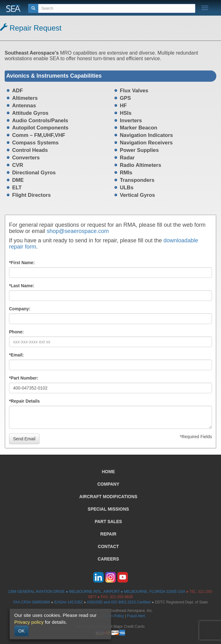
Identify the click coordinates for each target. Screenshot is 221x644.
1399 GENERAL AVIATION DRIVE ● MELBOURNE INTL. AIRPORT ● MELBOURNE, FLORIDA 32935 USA (97, 592)
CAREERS (108, 559)
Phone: (16, 332)
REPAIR (108, 534)
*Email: (16, 355)
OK (21, 631)
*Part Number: (24, 378)
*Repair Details (24, 401)
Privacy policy (29, 622)
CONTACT (108, 546)
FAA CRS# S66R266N (31, 602)
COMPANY (108, 484)
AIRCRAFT (108, 496)
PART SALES (108, 521)
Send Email (24, 439)
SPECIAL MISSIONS (108, 509)
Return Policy (113, 616)
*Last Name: (22, 286)
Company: (20, 309)
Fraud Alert (136, 616)
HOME (108, 472)
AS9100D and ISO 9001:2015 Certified (119, 602)
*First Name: (22, 263)
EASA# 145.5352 (69, 602)
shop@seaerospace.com (78, 231)
